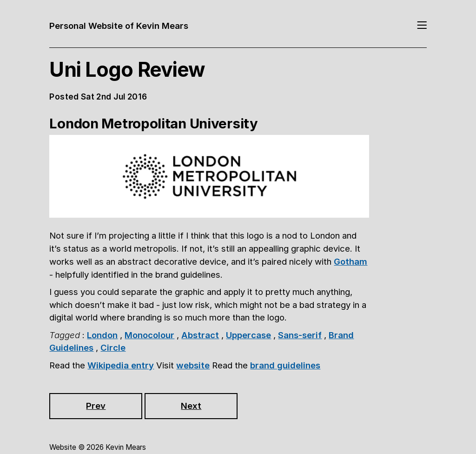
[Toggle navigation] (422, 26)
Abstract (200, 335)
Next (191, 406)
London (102, 335)
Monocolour (149, 335)
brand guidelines (285, 365)
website (193, 365)
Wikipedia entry (121, 365)
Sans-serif (300, 335)
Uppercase (248, 335)
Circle (113, 347)
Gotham (350, 261)
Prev (96, 406)
